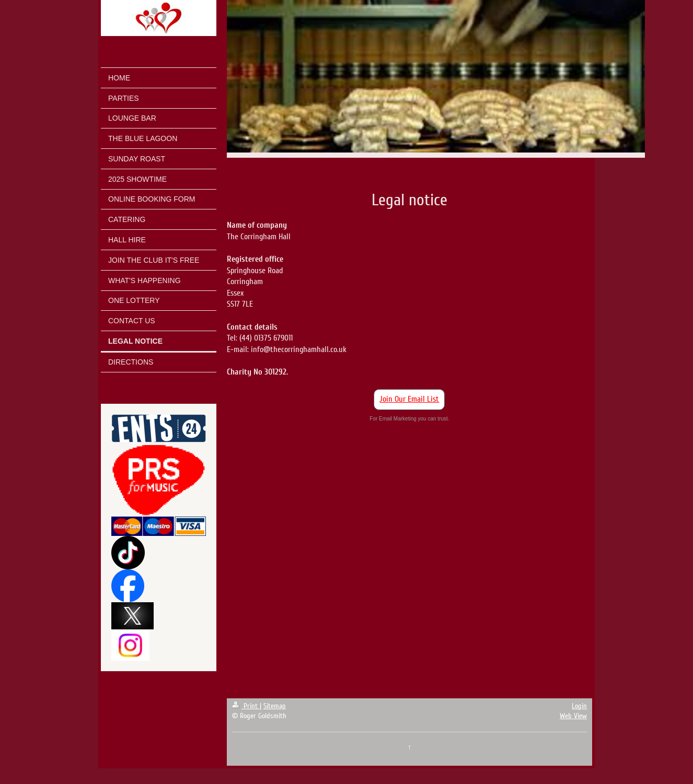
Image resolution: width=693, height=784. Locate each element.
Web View (573, 716)
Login (579, 706)
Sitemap (275, 706)
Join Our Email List (409, 399)
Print (246, 706)
